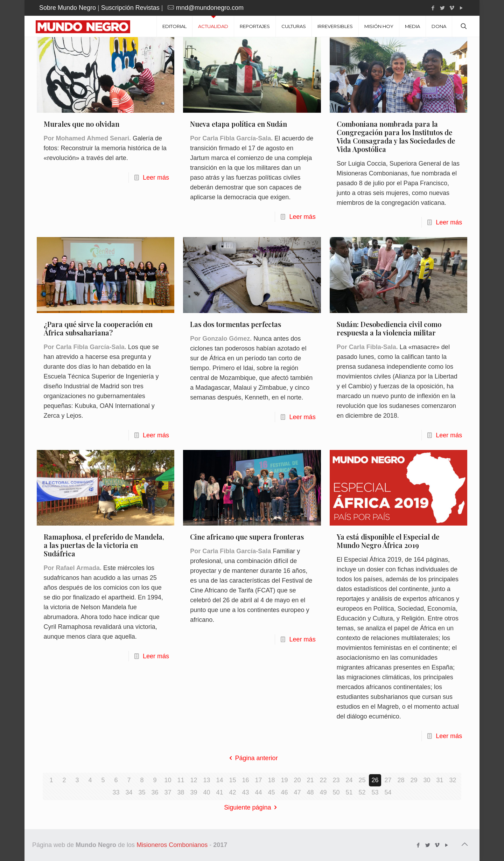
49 (323, 792)
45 (271, 792)
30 (427, 780)
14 (219, 780)
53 (375, 792)
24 (349, 780)
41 (219, 792)
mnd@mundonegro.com (210, 8)
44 (258, 792)
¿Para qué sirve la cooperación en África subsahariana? (98, 328)
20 (297, 780)
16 (245, 780)
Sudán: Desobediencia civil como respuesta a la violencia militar (389, 328)
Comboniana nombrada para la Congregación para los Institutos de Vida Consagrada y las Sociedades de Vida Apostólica (396, 136)
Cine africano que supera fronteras (247, 537)
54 (388, 792)
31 (440, 780)
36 (155, 792)
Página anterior (252, 758)
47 (297, 792)
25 (362, 780)
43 (245, 792)
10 (168, 780)
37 (168, 792)
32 (453, 780)
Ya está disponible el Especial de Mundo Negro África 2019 (388, 541)
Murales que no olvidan (82, 124)
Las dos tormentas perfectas (236, 324)
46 (284, 792)
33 (116, 792)
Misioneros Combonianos (172, 845)
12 (194, 780)
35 (142, 792)
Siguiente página (252, 807)
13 (206, 780)
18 (271, 780)
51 (349, 792)
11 (181, 780)
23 (336, 780)
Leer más (156, 178)
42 (232, 792)
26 (375, 780)
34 (129, 792)
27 (388, 780)
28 (401, 780)
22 (323, 780)
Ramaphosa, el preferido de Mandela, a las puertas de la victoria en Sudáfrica (104, 545)
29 (414, 780)
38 (181, 792)
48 (310, 792)
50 (336, 792)
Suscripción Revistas (130, 8)
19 (284, 780)
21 (310, 780)
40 (206, 792)
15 (232, 780)
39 (194, 792)
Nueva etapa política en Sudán (239, 124)
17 (258, 780)
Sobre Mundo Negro (68, 8)
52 (362, 792)
